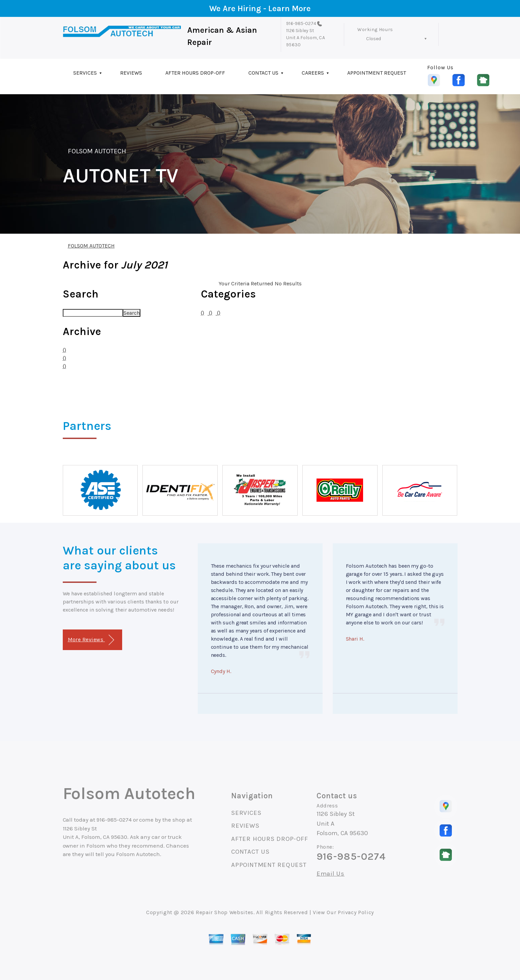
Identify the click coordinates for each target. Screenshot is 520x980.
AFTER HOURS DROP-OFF (195, 73)
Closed (374, 39)
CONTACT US (263, 73)
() (64, 350)
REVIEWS (131, 73)
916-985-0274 (301, 23)
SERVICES (85, 73)
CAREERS (313, 73)
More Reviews (91, 640)
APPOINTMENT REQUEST (377, 73)
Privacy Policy (356, 912)
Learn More (290, 8)
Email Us (331, 874)
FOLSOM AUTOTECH (97, 151)
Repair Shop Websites (225, 912)
